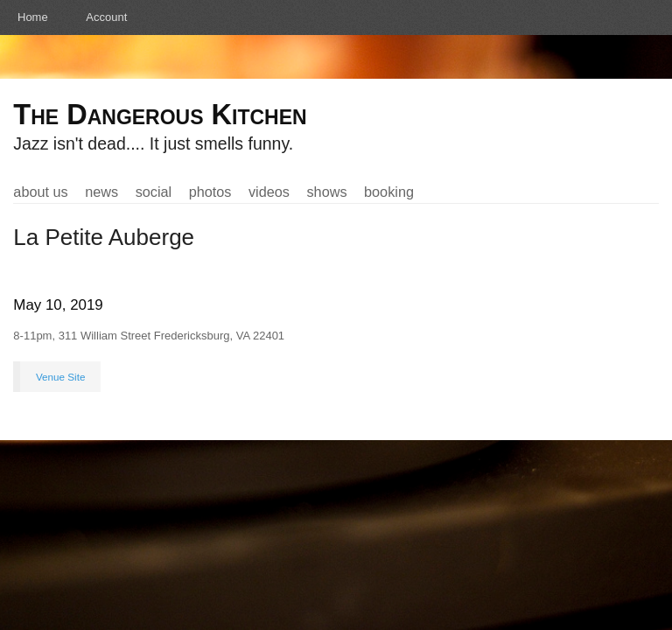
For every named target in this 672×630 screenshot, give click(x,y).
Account (106, 17)
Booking (389, 192)
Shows (326, 192)
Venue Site (61, 377)
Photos (210, 192)
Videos (269, 192)
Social (154, 192)
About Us (40, 192)
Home (33, 17)
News (101, 192)
